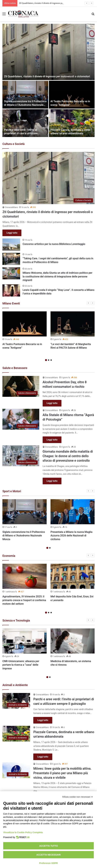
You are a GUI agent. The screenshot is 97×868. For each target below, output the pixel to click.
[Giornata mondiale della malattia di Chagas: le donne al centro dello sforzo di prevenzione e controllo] (21, 456)
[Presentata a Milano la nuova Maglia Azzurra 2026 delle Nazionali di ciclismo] (73, 512)
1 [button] (46, 360)
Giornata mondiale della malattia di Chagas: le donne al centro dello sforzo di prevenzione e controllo (68, 456)
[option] (48, 80)
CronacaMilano (11, 207)
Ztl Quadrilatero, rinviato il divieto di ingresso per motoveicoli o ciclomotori (47, 76)
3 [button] (51, 360)
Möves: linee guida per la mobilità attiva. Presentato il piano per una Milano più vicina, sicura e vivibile (62, 773)
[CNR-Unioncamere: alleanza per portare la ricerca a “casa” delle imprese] (25, 641)
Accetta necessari (48, 855)
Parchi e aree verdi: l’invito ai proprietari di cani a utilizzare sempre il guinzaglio (21, 133)
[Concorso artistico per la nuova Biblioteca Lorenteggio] (11, 244)
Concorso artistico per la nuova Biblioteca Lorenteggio (54, 244)
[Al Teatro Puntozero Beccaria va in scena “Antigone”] (72, 95)
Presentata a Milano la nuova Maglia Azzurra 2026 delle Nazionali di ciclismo (71, 536)
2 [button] (49, 360)
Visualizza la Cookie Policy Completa (23, 832)
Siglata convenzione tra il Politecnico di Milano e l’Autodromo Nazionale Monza (25, 105)
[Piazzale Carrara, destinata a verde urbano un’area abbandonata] (72, 123)
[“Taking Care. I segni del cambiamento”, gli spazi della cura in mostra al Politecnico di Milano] (11, 259)
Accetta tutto (49, 846)
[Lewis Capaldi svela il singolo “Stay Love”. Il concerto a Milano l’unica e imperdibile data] (11, 290)
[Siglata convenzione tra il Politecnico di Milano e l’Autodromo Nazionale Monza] (25, 95)
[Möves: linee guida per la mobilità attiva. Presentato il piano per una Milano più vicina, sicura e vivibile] (16, 770)
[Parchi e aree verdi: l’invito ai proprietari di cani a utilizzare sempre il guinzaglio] (25, 123)
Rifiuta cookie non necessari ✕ (78, 797)
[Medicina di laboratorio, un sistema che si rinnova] (73, 641)
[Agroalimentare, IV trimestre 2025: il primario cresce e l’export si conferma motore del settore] (25, 576)
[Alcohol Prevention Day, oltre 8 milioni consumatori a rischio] (21, 386)
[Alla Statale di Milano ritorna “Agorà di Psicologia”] (21, 419)
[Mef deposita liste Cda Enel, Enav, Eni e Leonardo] (73, 576)
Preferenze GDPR (49, 863)
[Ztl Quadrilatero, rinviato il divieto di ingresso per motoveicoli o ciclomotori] (48, 52)
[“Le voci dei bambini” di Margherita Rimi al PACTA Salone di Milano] (73, 324)
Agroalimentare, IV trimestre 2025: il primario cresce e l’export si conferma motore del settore (24, 600)
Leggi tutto (12, 233)
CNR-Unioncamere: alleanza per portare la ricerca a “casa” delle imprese (21, 665)
